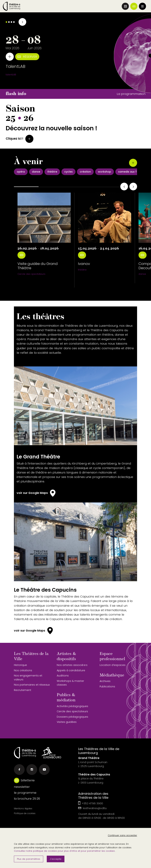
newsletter (22, 787)
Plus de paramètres (29, 859)
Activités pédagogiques (72, 706)
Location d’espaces (113, 665)
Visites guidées (67, 722)
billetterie (28, 780)
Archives (105, 681)
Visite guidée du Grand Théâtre (38, 266)
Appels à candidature (71, 670)
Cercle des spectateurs (31, 274)
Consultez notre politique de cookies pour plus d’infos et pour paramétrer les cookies (65, 851)
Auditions (63, 676)
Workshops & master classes (70, 683)
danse (142, 274)
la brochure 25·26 (27, 799)
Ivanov (84, 264)
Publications (107, 686)
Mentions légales (23, 808)
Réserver (27, 57)
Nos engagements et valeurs (28, 678)
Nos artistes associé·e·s (72, 665)
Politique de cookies (25, 813)
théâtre (82, 270)
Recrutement (23, 690)
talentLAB (11, 75)
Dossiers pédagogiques (72, 717)
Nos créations (23, 670)
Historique (20, 665)
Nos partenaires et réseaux (32, 685)
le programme (25, 793)
